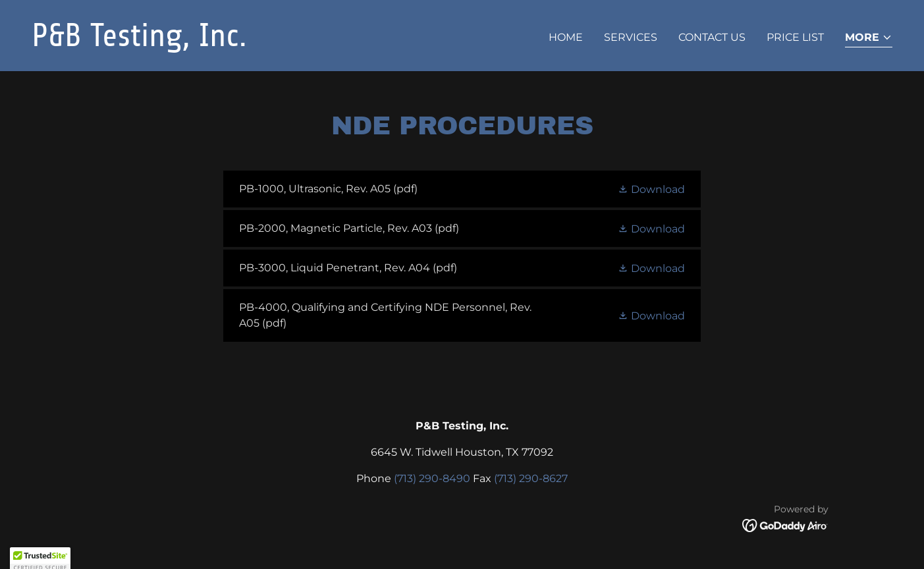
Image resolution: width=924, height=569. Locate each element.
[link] (242, 42)
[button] (869, 39)
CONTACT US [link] (712, 37)
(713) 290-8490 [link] (432, 478)
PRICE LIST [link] (795, 37)
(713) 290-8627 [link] (531, 478)
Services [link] (631, 37)
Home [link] (566, 37)
